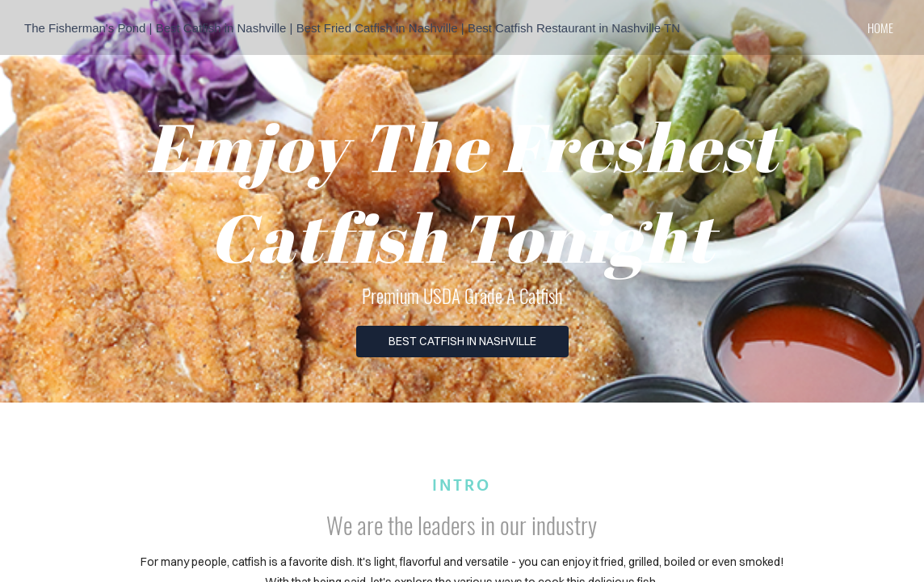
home (880, 27)
